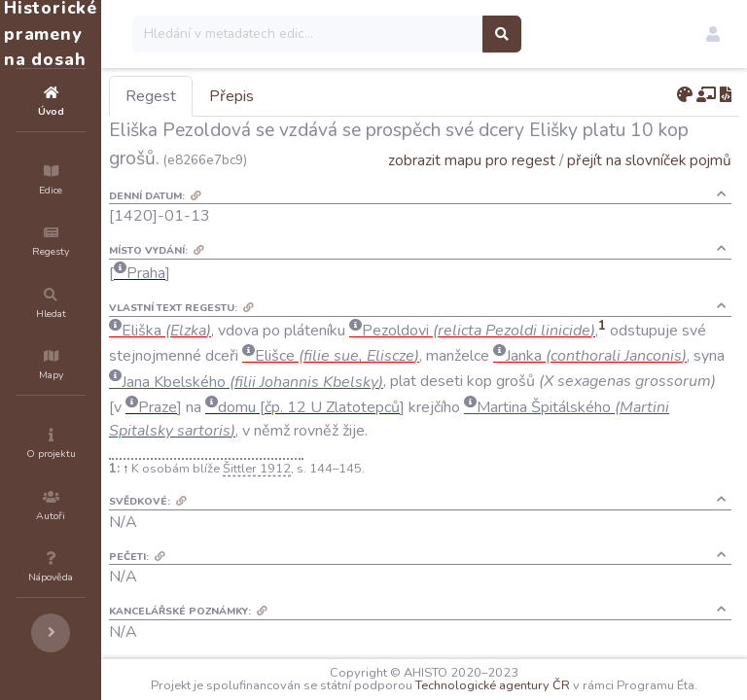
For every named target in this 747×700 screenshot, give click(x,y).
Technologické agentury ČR (593, 673)
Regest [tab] (267, 96)
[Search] (425, 34)
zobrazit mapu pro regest (472, 188)
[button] (713, 34)
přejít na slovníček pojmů (649, 188)
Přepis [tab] (348, 96)
